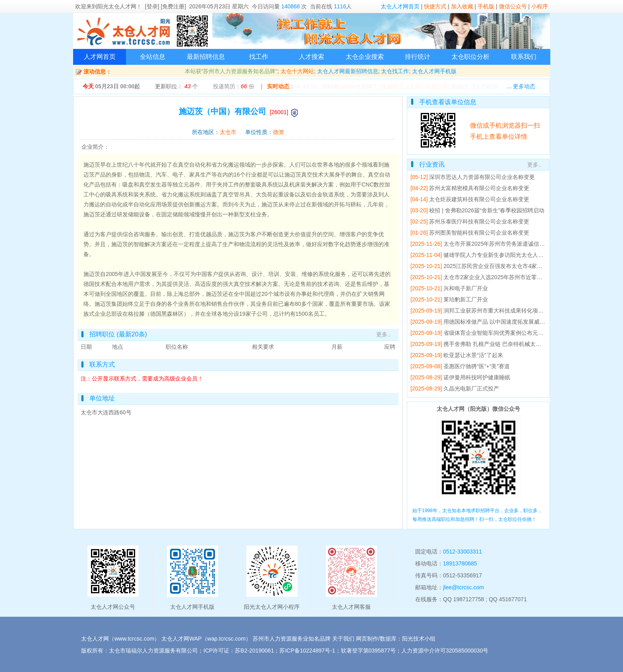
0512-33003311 (462, 552)
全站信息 (153, 57)
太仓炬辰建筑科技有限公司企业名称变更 (479, 199)
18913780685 (460, 563)
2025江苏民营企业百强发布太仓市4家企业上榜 (501, 266)
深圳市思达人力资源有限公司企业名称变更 (482, 177)
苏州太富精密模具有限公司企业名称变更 (479, 188)
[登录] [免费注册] (165, 6)
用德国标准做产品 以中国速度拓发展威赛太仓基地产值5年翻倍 (521, 322)
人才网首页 (100, 57)
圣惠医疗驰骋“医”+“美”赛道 (477, 366)
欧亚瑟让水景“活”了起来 (473, 355)
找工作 (259, 57)
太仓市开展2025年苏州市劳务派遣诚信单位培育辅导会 (511, 244)
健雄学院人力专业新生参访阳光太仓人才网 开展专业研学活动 (519, 255)
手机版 (486, 6)
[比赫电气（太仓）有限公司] (415, 87)
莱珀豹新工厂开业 (466, 299)
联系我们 (524, 57)
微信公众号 (513, 6)
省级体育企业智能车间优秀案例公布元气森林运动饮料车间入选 (521, 333)
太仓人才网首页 (400, 6)
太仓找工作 (395, 71)
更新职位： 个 (176, 86)
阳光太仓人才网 (117, 6)
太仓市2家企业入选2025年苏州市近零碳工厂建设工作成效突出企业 (526, 277)
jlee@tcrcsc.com (463, 587)
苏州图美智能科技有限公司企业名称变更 (479, 233)
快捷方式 (435, 6)
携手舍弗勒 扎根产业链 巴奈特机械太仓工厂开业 (503, 344)
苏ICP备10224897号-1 (307, 651)
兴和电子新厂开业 (466, 288)
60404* (349, 87)
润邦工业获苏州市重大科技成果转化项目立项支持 (505, 311)
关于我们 (343, 639)
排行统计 (418, 57)
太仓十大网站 (297, 71)
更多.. (383, 334)
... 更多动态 (521, 86)
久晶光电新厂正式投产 (471, 388)
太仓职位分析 (470, 57)
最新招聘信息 (206, 57)
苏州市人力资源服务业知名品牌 (292, 639)
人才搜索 (311, 57)
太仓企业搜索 (365, 57)
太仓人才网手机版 (434, 71)
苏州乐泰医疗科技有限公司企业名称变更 (479, 221)
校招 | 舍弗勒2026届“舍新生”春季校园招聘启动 (487, 210)
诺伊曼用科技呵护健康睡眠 (477, 377)
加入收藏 (462, 6)
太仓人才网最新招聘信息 (348, 71)
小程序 (540, 6)
